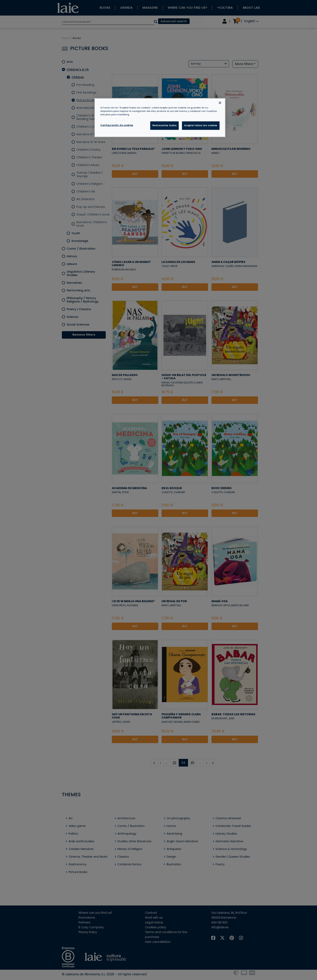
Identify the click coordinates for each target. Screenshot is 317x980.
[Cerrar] (220, 103)
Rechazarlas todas (165, 125)
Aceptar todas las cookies (201, 125)
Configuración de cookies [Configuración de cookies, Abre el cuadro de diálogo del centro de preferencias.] (117, 125)
